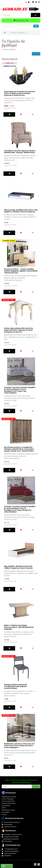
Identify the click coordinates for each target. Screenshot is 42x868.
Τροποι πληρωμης (8, 799)
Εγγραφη (36, 786)
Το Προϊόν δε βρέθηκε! (18, 33)
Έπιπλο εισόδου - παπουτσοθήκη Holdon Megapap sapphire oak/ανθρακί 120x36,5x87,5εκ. (21, 271)
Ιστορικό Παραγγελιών (10, 851)
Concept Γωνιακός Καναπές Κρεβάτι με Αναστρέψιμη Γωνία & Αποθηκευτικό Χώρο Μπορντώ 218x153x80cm (20, 509)
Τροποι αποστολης (8, 801)
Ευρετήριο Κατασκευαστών (12, 834)
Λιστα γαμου (6, 812)
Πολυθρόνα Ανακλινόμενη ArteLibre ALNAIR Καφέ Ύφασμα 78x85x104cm (20, 152)
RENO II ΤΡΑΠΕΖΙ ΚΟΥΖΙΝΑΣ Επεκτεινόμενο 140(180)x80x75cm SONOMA (19, 627)
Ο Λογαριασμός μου (10, 849)
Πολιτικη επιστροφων (9, 803)
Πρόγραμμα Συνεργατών (10, 839)
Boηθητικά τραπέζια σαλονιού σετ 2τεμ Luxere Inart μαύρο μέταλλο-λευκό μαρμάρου (19, 745)
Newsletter (6, 856)
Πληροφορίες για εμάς (9, 797)
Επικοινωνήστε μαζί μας (11, 822)
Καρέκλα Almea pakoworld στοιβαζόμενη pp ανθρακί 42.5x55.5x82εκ (15, 686)
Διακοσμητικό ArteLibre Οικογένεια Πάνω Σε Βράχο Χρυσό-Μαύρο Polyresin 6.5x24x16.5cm (20, 93)
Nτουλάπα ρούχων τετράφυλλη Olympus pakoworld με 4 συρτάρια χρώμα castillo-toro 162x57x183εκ (19, 449)
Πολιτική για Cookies (8, 810)
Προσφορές (7, 841)
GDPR (3, 808)
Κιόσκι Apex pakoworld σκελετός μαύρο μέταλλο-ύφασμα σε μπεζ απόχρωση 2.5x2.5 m (19, 330)
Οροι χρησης (6, 806)
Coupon (4, 814)
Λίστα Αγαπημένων (9, 853)
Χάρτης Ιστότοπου (9, 827)
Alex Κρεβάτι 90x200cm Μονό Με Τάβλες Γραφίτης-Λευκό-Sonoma (18, 567)
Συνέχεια (36, 54)
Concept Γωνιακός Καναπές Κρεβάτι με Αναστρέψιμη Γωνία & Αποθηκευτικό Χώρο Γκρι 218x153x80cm (20, 390)
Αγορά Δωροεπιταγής (10, 837)
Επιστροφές (7, 824)
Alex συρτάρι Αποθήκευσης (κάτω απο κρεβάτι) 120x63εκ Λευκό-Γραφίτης (21, 211)
